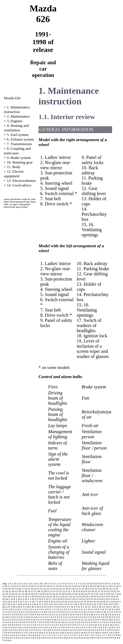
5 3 (57, 630)
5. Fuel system (18, 135)
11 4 (55, 591)
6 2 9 (38, 635)
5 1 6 (98, 628)
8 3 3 (24, 638)
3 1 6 (45, 609)
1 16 (45, 584)
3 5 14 (18, 620)
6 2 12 (52, 633)
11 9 (80, 591)
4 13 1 (116, 625)
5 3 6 (113, 630)
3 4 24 (34, 617)
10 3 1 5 (26, 586)
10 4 (99, 586)
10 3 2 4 (78, 586)
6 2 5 (14, 635)
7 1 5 (64, 635)
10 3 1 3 (8, 586)
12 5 (103, 594)
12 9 (5, 597)
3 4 (42, 615)
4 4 (47, 628)
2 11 (39, 604)
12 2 (36, 594)
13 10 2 (42, 597)
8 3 (8, 638)
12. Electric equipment (14, 174)
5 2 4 (24, 630)
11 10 (33, 589)
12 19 (31, 594)
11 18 (84, 589)
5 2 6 (35, 630)
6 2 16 (80, 633)
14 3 (113, 602)
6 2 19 (101, 633)
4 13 (110, 625)
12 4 (98, 594)
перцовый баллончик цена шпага (17, 206)
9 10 (66, 638)
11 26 (24, 591)
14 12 (77, 602)
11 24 (11, 591)
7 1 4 (59, 635)
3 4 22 (20, 617)
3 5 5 (24, 622)
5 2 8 (47, 630)
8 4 (46, 638)
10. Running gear (20, 162)
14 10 (64, 602)
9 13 (81, 638)
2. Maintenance (18, 116)
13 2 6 (42, 599)
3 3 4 (9, 615)
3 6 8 (11, 625)
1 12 (24, 584)
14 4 (118, 602)
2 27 (8, 607)
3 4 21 (12, 617)
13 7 (22, 602)
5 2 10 (108, 628)
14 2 (108, 602)
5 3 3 (96, 630)
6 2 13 (59, 633)
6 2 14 (66, 633)
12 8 (118, 594)
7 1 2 (47, 635)
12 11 (97, 591)
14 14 (90, 602)
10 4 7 (22, 589)
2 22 (99, 604)
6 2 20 (114, 633)
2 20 (89, 604)
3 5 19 (53, 620)
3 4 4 (46, 617)
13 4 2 (108, 599)
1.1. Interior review (67, 117)
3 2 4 (22, 612)
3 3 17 (110, 612)
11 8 (75, 591)
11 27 (31, 591)
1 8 (83, 584)
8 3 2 (18, 638)
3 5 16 (32, 620)
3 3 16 (103, 612)
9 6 (117, 638)
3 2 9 (50, 612)
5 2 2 (12, 630)
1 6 (70, 584)
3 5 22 (87, 620)
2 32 (37, 607)
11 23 (5, 591)
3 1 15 (105, 607)
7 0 (42, 635)
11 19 (91, 589)
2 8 (57, 607)
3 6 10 (57, 622)
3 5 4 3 (17, 622)
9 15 (92, 638)
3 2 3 (16, 612)
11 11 (40, 589)
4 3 (43, 628)
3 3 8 (32, 615)
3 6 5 (112, 622)
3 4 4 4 (68, 617)
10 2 (97, 584)
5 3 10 (62, 630)
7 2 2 (74, 635)
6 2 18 (94, 633)
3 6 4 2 (105, 622)
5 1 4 (86, 628)
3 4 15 (83, 615)
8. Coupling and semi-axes (17, 151)
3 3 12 (74, 612)
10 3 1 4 (17, 586)
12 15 (5, 594)
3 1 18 (9, 609)
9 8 (6, 640)
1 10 (14, 584)
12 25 (74, 594)
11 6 (65, 591)
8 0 (119, 635)
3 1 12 (84, 607)
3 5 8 (41, 622)
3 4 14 (76, 615)
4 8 (62, 628)
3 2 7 (39, 612)
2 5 (46, 607)
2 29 (18, 607)
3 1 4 (34, 609)
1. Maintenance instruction (17, 109)
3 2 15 (108, 609)
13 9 (53, 602)
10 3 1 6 (35, 586)
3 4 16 (90, 615)
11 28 (37, 591)
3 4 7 (86, 617)
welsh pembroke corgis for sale (20, 199)
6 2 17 (87, 633)
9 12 (76, 638)
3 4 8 (92, 617)
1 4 (62, 584)
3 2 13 (94, 609)
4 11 (100, 625)
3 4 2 (118, 615)
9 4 (109, 638)
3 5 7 (36, 622)
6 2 (33, 633)
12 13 (110, 591)
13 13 (79, 597)
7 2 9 (114, 635)
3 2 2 (10, 612)
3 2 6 (33, 612)
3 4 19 (111, 615)
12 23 (61, 594)
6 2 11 (45, 633)
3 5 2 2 (66, 620)
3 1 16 (112, 607)
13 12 (72, 597)
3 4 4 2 (52, 617)
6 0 (17, 633)
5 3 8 (7, 633)
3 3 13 (82, 612)
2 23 (104, 604)
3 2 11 (80, 609)
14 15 (96, 602)
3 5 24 (101, 620)
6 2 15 (73, 633)
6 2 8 (32, 635)
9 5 (113, 638)
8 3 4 (30, 638)
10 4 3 (112, 586)
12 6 (108, 594)
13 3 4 (82, 599)
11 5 (59, 591)
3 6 (52, 622)
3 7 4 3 (59, 625)
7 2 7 (103, 635)
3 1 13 (91, 607)
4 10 (95, 625)
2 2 (85, 604)
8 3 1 (13, 638)
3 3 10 (60, 612)
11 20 (102, 589)
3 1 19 (16, 609)
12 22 (55, 594)
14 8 (20, 604)
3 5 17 (39, 620)
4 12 (105, 625)
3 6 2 (78, 622)
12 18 (24, 594)
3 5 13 (11, 620)
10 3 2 (43, 586)
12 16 (11, 594)
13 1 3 (28, 597)
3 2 (67, 609)
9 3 (105, 638)
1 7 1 (78, 584)
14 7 (15, 604)
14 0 (58, 602)
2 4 (42, 607)
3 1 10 (70, 607)
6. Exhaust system (20, 139)
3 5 (102, 617)
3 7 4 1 (44, 625)
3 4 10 (48, 615)
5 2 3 (18, 630)
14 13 (83, 602)
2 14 (55, 604)
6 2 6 (20, 635)
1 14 (35, 584)
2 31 (32, 607)
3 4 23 (26, 617)
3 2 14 (101, 609)
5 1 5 (92, 628)
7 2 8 (109, 635)
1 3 (58, 584)
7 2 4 (85, 635)
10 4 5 (7, 589)
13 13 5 (111, 597)
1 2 (54, 584)
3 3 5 (14, 615)
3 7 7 (78, 625)
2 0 (29, 604)
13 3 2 (68, 599)
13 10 (34, 597)
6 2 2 (108, 633)
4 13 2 (5, 628)
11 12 (46, 589)
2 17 (70, 604)
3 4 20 (5, 617)
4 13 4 (20, 628)
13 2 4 (28, 599)
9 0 (61, 638)
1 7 (74, 584)
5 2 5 (29, 630)
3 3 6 (20, 615)
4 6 (54, 628)
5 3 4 (101, 630)
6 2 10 (38, 633)
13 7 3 (35, 602)
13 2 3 (21, 599)
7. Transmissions (19, 144)
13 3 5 (89, 599)
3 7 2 (26, 625)
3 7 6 (72, 625)
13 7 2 (28, 602)
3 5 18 (46, 620)
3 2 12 (87, 609)
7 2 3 (80, 635)
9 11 (71, 638)
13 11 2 (57, 597)
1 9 (87, 584)
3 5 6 (30, 622)
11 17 (78, 589)
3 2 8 (45, 612)
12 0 (85, 591)
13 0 (10, 597)
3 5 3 (115, 620)
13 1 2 (21, 597)
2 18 (75, 604)
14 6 (10, 604)
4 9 (66, 628)
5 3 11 (70, 630)
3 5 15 (25, 620)
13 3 (62, 599)
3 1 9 (62, 609)
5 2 (102, 628)
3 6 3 (84, 622)
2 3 (23, 607)
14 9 (25, 604)
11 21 (109, 589)
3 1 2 (22, 609)
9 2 (101, 638)
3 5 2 (59, 620)
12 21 (49, 594)
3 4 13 (69, 615)
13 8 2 (47, 602)
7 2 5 (91, 635)
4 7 (58, 628)
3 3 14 (89, 612)
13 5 (5, 602)
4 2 (39, 628)
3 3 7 (26, 615)
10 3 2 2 (60, 586)
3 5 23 (94, 620)
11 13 (53, 589)
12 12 (104, 591)
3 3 (55, 612)
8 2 (4, 638)
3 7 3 (32, 625)
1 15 (40, 584)
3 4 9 (98, 617)
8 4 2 (57, 638)
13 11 (49, 597)
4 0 (90, 625)
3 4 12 (62, 615)
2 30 (27, 607)
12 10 (91, 591)
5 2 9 (52, 630)
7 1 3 (53, 635)
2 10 (34, 604)
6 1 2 (22, 633)
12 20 (42, 594)
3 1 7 (51, 609)
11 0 (28, 589)
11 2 (97, 589)
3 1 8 (57, 609)
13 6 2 (16, 602)
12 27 (87, 594)
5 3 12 (76, 630)
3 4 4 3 (60, 617)
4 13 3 (12, 628)
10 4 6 (14, 589)
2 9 (61, 607)
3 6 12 (71, 622)
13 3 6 (96, 599)
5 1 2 (75, 628)
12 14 (116, 591)
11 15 (65, 589)
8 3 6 (41, 638)
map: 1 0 (7, 584)
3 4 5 (75, 617)
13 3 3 (75, 599)
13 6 (10, 602)
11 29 (44, 591)
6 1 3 (28, 633)
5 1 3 (80, 628)
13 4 (103, 599)
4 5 (51, 628)
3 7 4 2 (52, 625)
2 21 (94, 604)
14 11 (70, 602)
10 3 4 (93, 586)
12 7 (114, 594)
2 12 (44, 604)
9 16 (97, 638)
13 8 (41, 602)
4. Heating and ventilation (16, 128)
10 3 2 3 (69, 586)
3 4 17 (97, 615)
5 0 (70, 628)
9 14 (87, 638)
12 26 (81, 594)
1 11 (19, 584)
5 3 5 (107, 630)
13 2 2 (14, 599)
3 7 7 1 (84, 625)
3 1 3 (28, 609)
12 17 (18, 594)
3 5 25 (108, 620)
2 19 (80, 604)
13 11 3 (65, 597)
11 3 (49, 591)
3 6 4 (89, 622)
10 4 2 (105, 586)
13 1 (15, 597)
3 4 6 (80, 617)
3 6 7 (5, 625)
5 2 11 (115, 628)
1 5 (66, 584)
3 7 (21, 625)
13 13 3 (94, 597)
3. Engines (15, 121)
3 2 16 (115, 609)
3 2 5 (27, 612)
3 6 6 (118, 622)
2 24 (109, 604)
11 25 (18, 591)
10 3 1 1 (109, 584)
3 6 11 (64, 622)
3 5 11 (115, 617)
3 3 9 (38, 615)
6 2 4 (9, 635)
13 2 (8, 599)
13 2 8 (56, 599)
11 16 (72, 589)
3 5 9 (47, 622)
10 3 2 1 (51, 586)
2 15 (59, 604)
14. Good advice (19, 185)
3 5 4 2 (9, 622)
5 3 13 (84, 630)
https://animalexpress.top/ (17, 202)
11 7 (70, 591)
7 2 (69, 635)
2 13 (49, 604)
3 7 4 (38, 625)
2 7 (53, 607)
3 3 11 (68, 612)
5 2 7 (41, 630)
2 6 (49, 607)
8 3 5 (36, 638)
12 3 (93, 594)
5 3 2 (90, 630)
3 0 (65, 607)
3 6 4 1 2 (97, 622)
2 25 (115, 604)
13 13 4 (103, 597)
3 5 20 (73, 620)
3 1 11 (77, 607)
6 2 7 (26, 635)
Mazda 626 (12, 98)
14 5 (5, 604)
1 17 (50, 584)
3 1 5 (39, 609)
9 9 (10, 640)
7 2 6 (97, 635)
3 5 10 (108, 617)
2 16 (65, 604)
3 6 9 (16, 625)
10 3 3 (86, 586)
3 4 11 (55, 615)
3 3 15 (96, 612)
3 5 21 (80, 620)
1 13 (30, 584)
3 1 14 (98, 607)
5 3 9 (13, 633)
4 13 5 (26, 628)
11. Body (14, 167)
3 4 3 (40, 617)
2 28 (13, 607)
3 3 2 (116, 612)
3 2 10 (73, 609)
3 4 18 (104, 615)
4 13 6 (34, 628)
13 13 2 (86, 597)
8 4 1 (51, 638)
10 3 (102, 584)
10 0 (92, 584)
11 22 (115, 589)
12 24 (68, 594)
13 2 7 (49, 599)
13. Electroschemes (21, 181)
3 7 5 (66, 625)
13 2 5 (35, 599)
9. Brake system (19, 158)
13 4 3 (116, 599)
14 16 (102, 602)
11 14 (59, 589)
